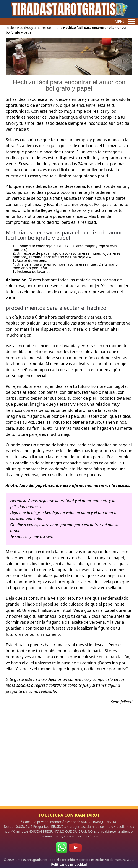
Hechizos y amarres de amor (38, 28)
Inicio (10, 28)
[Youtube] (75, 848)
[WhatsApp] (62, 848)
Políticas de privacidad (69, 864)
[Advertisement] (69, 761)
